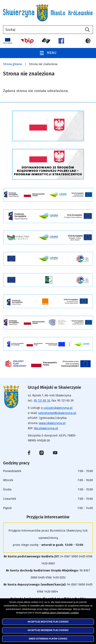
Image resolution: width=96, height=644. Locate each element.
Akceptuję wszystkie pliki (48, 622)
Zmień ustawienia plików (48, 639)
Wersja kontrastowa (88, 41)
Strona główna (12, 64)
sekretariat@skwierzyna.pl (57, 413)
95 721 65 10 (42, 401)
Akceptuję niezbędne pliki (48, 630)
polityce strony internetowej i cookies (60, 613)
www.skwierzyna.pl (52, 423)
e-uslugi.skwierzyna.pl (57, 408)
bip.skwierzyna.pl (46, 428)
